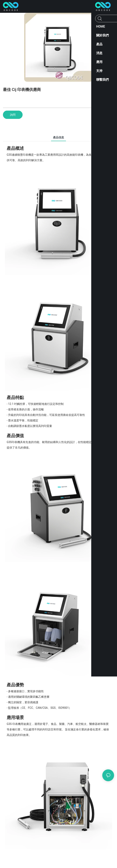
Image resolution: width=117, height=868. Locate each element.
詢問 (13, 115)
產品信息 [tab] (58, 137)
